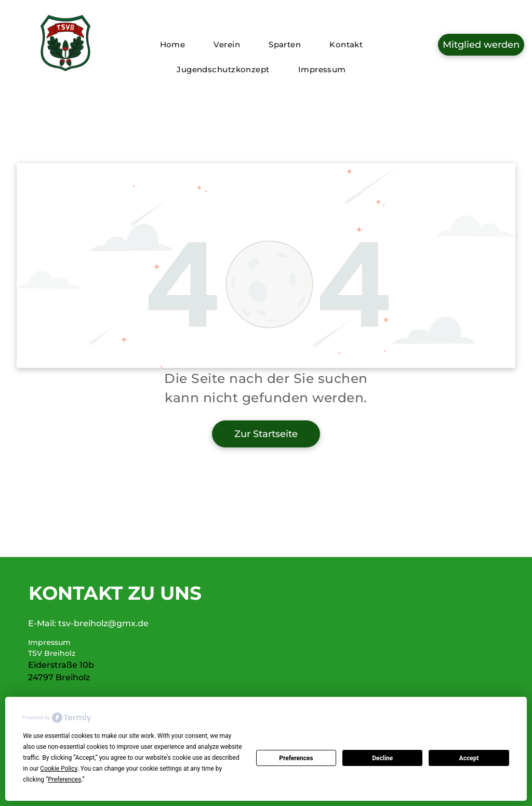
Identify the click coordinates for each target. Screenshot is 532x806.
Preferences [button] (64, 779)
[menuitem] (177, 45)
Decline (382, 758)
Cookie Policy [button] (58, 769)
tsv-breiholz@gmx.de (103, 623)
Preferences (296, 758)
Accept (469, 758)
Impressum (49, 642)
